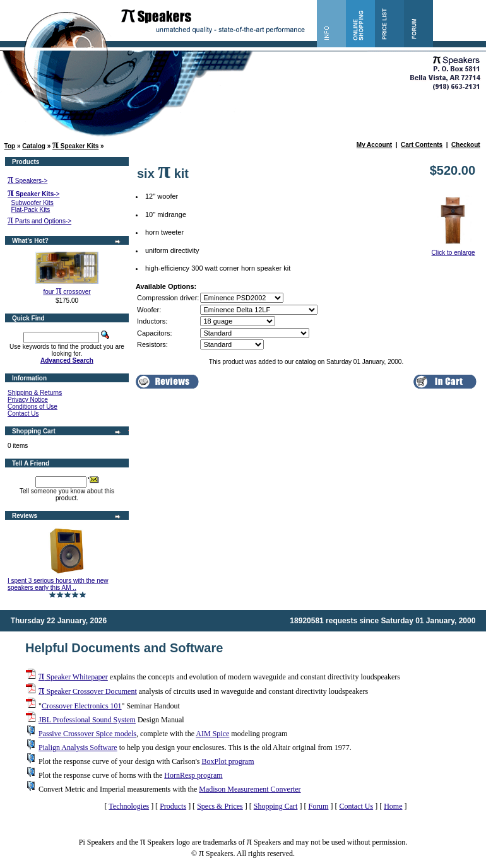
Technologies (129, 806)
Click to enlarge (453, 250)
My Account (374, 145)
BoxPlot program (228, 761)
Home (393, 806)
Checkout (466, 145)
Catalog (34, 146)
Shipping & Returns (35, 393)
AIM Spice (212, 734)
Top (10, 146)
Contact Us (23, 413)
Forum (318, 806)
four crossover (67, 292)
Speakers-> (27, 181)
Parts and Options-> (39, 221)
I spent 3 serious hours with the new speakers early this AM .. (58, 584)
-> (33, 194)
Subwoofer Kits (33, 203)
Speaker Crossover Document (88, 691)
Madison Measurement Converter (250, 789)
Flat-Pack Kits (31, 210)
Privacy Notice (28, 400)
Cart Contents (422, 145)
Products (173, 806)
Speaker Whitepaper (73, 677)
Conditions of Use (33, 407)
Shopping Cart (276, 806)
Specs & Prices (220, 806)
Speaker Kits (75, 146)
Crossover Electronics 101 (82, 706)
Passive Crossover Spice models (87, 734)
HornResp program (193, 775)
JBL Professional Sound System (87, 720)
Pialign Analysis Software (78, 748)
